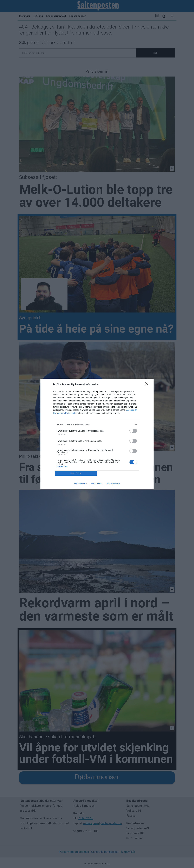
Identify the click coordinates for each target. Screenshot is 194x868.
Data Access (97, 484)
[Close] (148, 385)
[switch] (133, 431)
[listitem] (97, 424)
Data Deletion (80, 484)
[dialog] (97, 434)
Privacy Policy (113, 484)
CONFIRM (76, 473)
